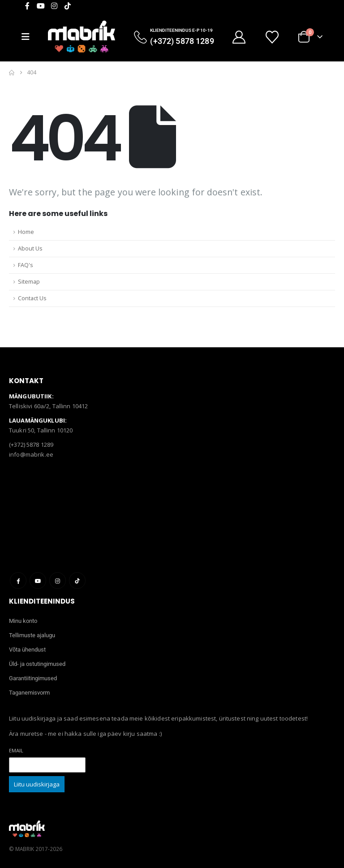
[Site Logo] (82, 37)
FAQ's (26, 265)
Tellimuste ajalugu (32, 635)
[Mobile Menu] (29, 37)
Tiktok (77, 581)
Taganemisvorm (29, 693)
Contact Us (32, 298)
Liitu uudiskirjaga (37, 784)
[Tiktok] (68, 6)
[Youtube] (41, 6)
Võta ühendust (27, 650)
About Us (30, 248)
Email (16, 750)
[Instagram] (54, 6)
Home (26, 232)
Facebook (18, 581)
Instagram (58, 581)
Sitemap (29, 282)
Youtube (38, 581)
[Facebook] (27, 6)
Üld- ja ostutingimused (37, 664)
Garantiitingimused (33, 678)
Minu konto (23, 621)
